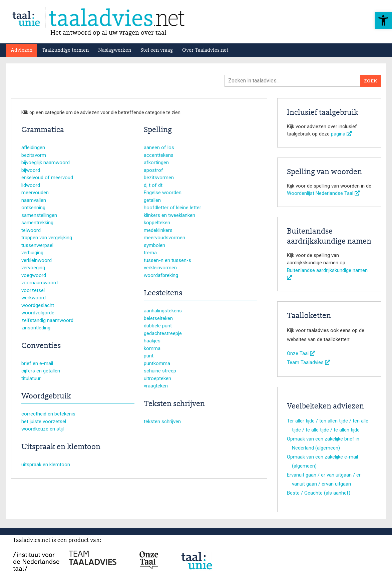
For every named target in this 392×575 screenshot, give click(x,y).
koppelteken (157, 223)
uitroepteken (157, 378)
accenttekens (159, 155)
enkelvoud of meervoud (47, 178)
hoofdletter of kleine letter (172, 208)
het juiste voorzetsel (44, 421)
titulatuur (31, 378)
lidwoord (31, 185)
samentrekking (37, 223)
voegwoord (34, 275)
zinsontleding (36, 328)
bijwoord (31, 170)
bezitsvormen (159, 178)
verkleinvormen (160, 268)
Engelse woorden (163, 193)
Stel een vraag (157, 50)
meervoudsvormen (164, 238)
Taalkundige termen (65, 50)
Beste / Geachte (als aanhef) (319, 493)
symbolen (154, 245)
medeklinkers (158, 230)
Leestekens (163, 293)
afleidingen (33, 148)
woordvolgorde (38, 313)
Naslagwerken (115, 50)
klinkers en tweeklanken (169, 215)
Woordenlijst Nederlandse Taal (323, 193)
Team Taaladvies (308, 362)
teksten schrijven (162, 421)
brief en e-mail (37, 363)
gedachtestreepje (163, 333)
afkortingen (156, 163)
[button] (383, 20)
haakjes (152, 341)
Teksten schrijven (174, 404)
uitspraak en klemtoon (46, 465)
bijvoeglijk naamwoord (46, 163)
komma (152, 348)
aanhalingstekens (163, 311)
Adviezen (22, 50)
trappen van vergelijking (47, 238)
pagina (341, 134)
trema (150, 253)
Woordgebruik (46, 396)
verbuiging (32, 253)
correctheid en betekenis (48, 414)
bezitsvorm (34, 155)
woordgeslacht (38, 305)
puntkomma (157, 363)
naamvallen (34, 200)
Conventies (41, 346)
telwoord (31, 230)
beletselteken (158, 318)
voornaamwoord (40, 283)
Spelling (158, 130)
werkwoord (34, 298)
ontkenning (33, 208)
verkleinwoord (37, 260)
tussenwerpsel (37, 245)
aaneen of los (159, 148)
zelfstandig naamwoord (47, 320)
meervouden (35, 193)
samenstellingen (39, 215)
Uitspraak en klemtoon (61, 447)
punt (149, 356)
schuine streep (160, 371)
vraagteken (156, 386)
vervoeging (33, 268)
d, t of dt (153, 185)
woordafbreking (161, 275)
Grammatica (43, 130)
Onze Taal (301, 353)
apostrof (153, 170)
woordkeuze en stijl (43, 429)
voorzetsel (33, 290)
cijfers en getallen (41, 371)
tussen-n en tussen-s (167, 260)
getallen (152, 200)
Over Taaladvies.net (205, 50)
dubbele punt (158, 326)
